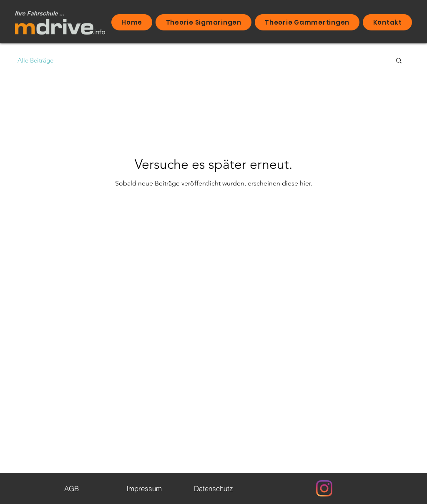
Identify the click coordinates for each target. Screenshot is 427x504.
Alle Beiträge (35, 60)
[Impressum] (144, 488)
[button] (399, 61)
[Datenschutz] (213, 488)
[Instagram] (324, 488)
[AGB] (71, 488)
